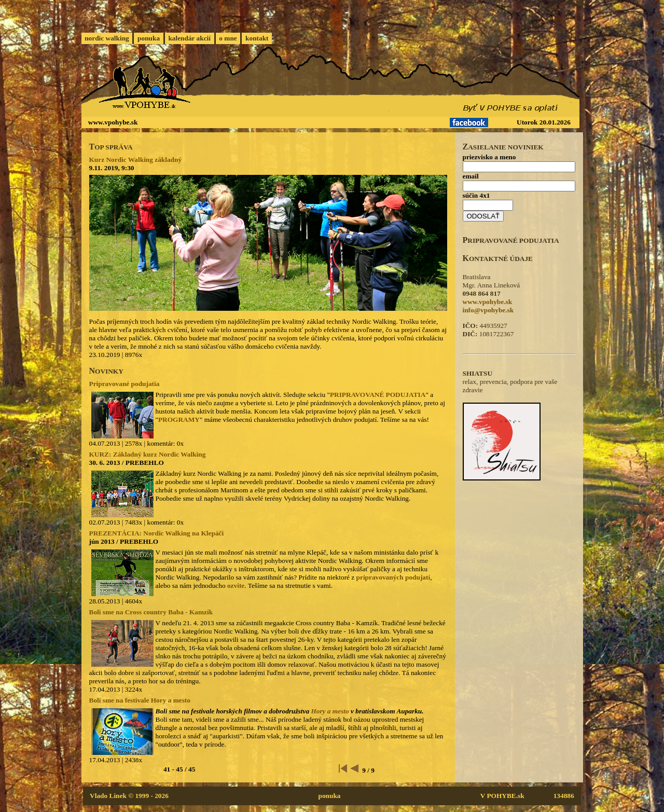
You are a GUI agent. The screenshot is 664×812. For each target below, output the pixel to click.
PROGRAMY (179, 419)
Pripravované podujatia (125, 384)
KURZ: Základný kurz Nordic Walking (148, 454)
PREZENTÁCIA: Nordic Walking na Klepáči (157, 533)
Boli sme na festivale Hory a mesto (140, 700)
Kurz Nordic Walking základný (136, 160)
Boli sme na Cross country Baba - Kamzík (151, 612)
